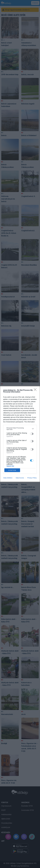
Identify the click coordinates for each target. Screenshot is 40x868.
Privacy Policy (32, 478)
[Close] (36, 390)
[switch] (32, 434)
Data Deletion (8, 478)
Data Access (20, 478)
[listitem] (20, 429)
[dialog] (20, 434)
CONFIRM (12, 470)
